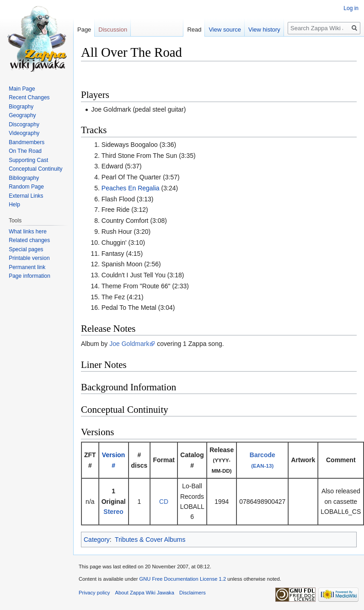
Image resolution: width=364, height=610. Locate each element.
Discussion (113, 30)
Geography (22, 115)
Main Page (22, 89)
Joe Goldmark (129, 344)
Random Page (26, 187)
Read (194, 30)
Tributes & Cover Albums (150, 540)
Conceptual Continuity (35, 169)
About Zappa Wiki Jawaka (145, 593)
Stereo (113, 512)
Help (14, 205)
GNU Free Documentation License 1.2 (182, 579)
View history (264, 30)
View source (225, 30)
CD (164, 502)
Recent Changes (29, 97)
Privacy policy (94, 593)
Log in (351, 8)
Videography (24, 133)
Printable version (29, 258)
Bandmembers (27, 142)
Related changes (29, 240)
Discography (24, 124)
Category (97, 540)
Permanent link (27, 267)
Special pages (26, 249)
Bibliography (24, 178)
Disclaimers (193, 593)
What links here (28, 232)
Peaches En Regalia (131, 188)
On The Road (25, 151)
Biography (21, 107)
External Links (26, 196)
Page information (29, 276)
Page (84, 30)
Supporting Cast (28, 160)
